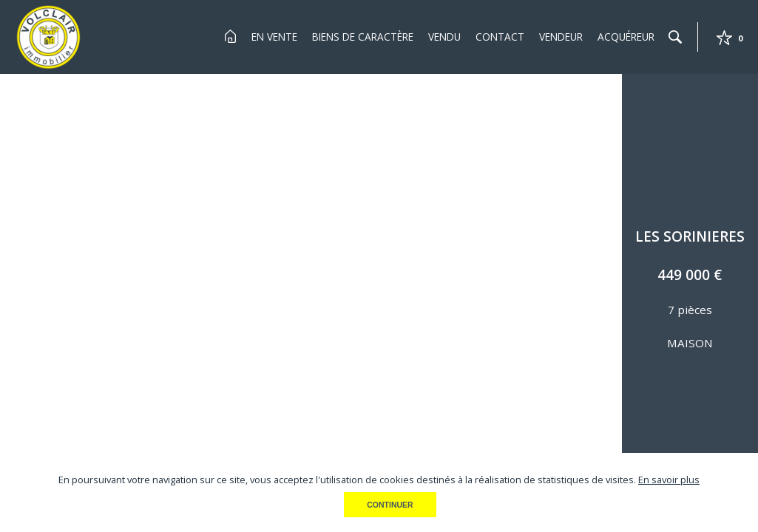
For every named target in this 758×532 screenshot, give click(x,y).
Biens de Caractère (363, 37)
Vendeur (561, 37)
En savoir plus (669, 480)
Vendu (444, 37)
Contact (500, 37)
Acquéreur (626, 37)
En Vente (274, 37)
